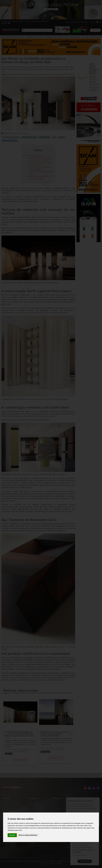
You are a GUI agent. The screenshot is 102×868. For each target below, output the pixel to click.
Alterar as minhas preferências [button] (28, 835)
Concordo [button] (12, 835)
